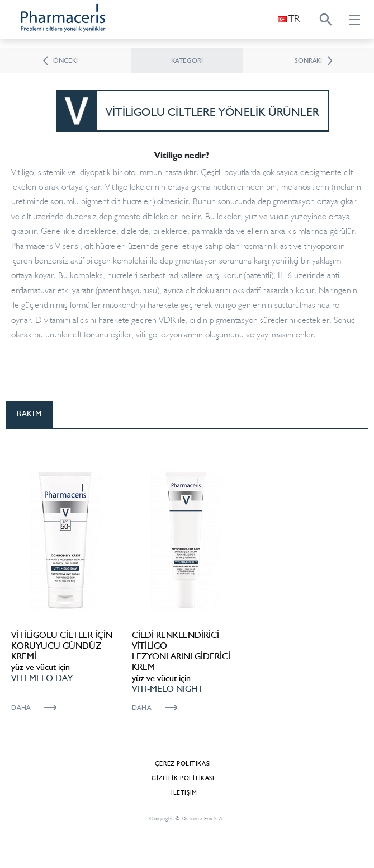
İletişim (184, 793)
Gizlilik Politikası (183, 778)
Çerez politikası (183, 764)
